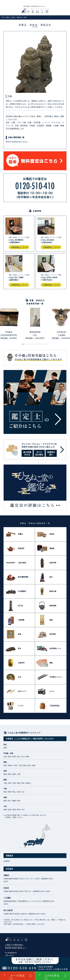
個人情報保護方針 (11, 953)
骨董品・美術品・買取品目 (14, 17)
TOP (3, 17)
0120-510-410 (16, 948)
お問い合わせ (10, 955)
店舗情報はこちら (19, 247)
